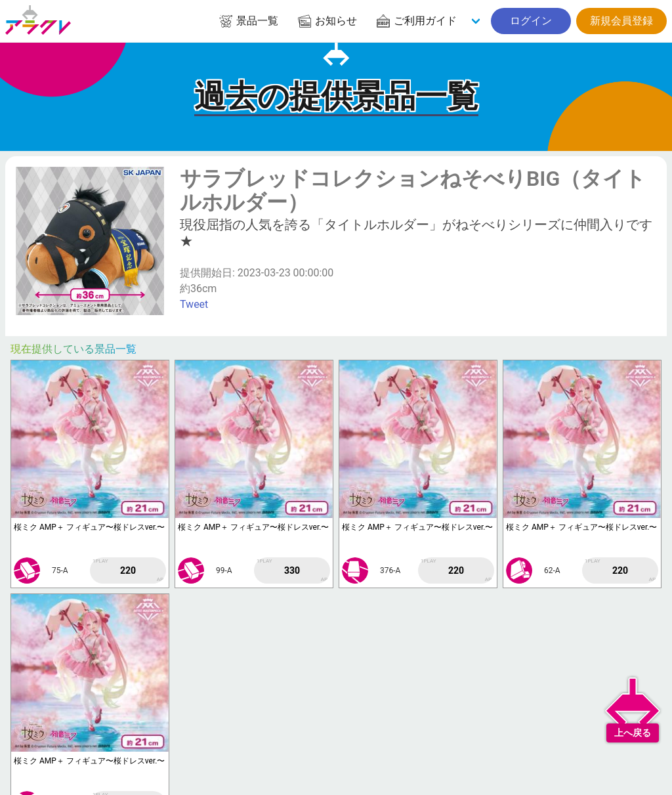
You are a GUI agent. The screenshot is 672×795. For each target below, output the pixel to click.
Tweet (194, 304)
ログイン (531, 21)
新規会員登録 (621, 21)
